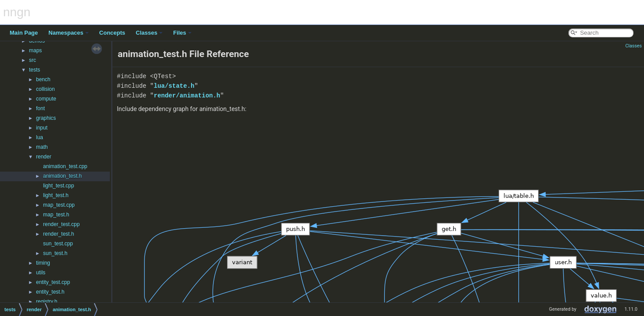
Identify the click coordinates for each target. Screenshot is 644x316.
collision (45, 89)
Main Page (24, 33)
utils (41, 273)
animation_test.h (62, 176)
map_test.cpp (59, 205)
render (44, 157)
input (42, 128)
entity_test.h (50, 292)
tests (34, 70)
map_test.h (56, 215)
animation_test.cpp (65, 166)
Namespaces (69, 33)
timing (43, 263)
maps (35, 50)
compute (46, 99)
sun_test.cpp (58, 244)
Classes (149, 33)
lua (40, 137)
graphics (46, 118)
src (33, 60)
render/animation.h (187, 95)
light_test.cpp (59, 186)
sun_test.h (55, 253)
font (40, 108)
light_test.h (56, 195)
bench (43, 79)
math (42, 147)
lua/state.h (174, 86)
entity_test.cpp (53, 282)
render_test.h (59, 234)
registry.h (47, 302)
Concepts (112, 33)
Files (182, 33)
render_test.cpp (61, 224)
